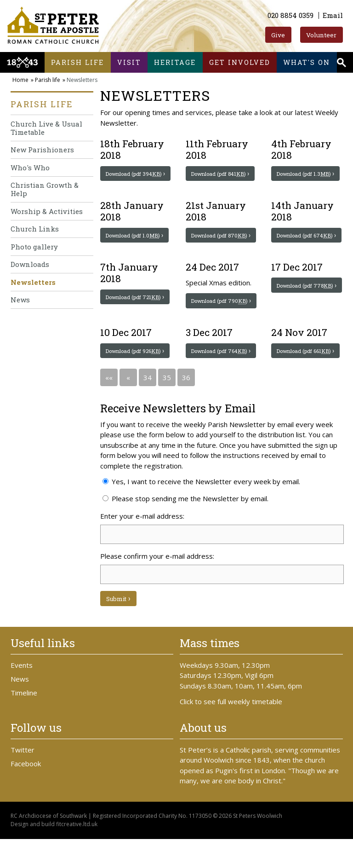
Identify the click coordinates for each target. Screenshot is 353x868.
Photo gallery (34, 247)
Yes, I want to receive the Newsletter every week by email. (201, 510)
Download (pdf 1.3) (307, 174)
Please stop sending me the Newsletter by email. (185, 527)
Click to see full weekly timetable (231, 730)
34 (148, 406)
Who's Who (30, 168)
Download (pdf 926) (136, 372)
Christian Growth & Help (45, 189)
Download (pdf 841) (221, 174)
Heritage (175, 62)
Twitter (23, 779)
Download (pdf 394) (136, 174)
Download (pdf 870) (221, 243)
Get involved (240, 62)
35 (167, 406)
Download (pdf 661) (307, 372)
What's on (307, 62)
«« (109, 406)
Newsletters (33, 282)
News (20, 300)
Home (20, 80)
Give (278, 35)
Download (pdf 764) (221, 372)
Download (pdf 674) (307, 243)
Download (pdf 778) (307, 300)
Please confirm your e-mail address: (157, 584)
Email (333, 15)
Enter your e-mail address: (142, 544)
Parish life (77, 62)
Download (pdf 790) (221, 315)
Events (22, 694)
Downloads (30, 264)
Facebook (26, 793)
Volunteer (321, 35)
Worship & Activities (47, 211)
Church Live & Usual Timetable (46, 128)
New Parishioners (42, 150)
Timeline (24, 722)
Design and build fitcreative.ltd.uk (54, 854)
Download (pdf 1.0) (136, 243)
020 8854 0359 (290, 15)
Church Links (35, 229)
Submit (117, 628)
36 (186, 406)
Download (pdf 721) (136, 311)
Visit (129, 62)
